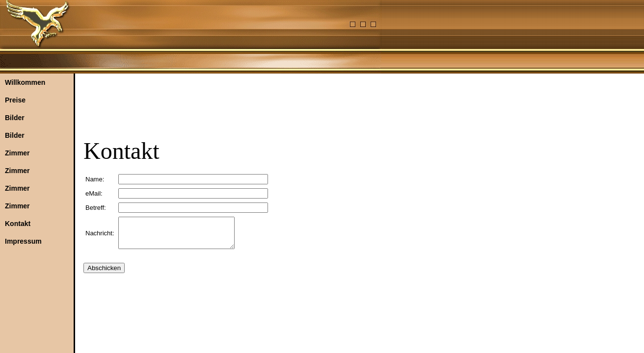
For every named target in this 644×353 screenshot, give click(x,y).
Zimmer (17, 153)
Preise (15, 100)
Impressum (23, 241)
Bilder (15, 118)
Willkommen (25, 82)
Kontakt (18, 224)
